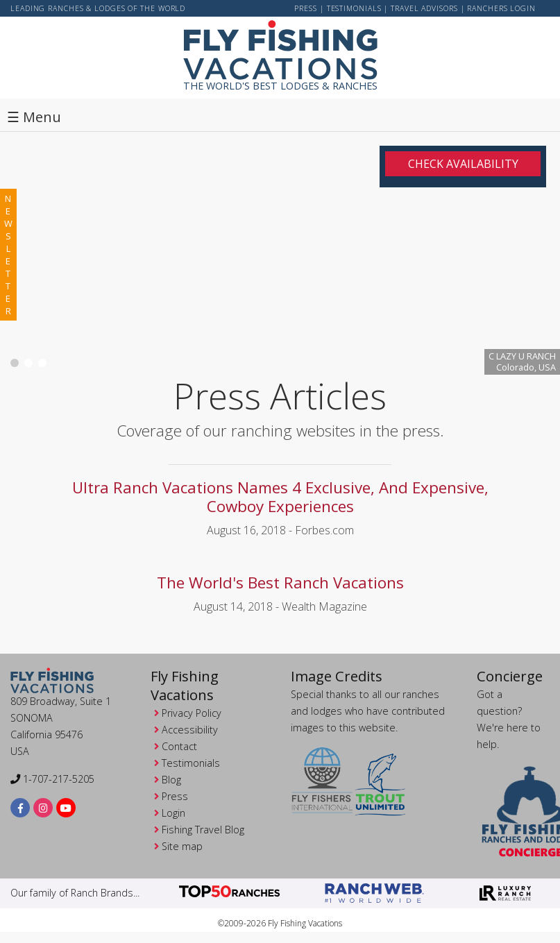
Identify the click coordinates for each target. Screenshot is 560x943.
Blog (171, 780)
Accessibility (190, 730)
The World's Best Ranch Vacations (280, 583)
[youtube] (66, 807)
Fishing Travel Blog (203, 830)
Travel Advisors (424, 8)
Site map (182, 846)
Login (173, 813)
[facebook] (20, 807)
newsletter (8, 255)
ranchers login (501, 8)
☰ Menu (34, 117)
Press (306, 8)
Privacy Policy (192, 713)
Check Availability (463, 164)
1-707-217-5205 (52, 779)
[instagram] (43, 807)
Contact (179, 746)
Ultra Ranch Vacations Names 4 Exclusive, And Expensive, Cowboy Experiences (280, 497)
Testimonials (354, 8)
